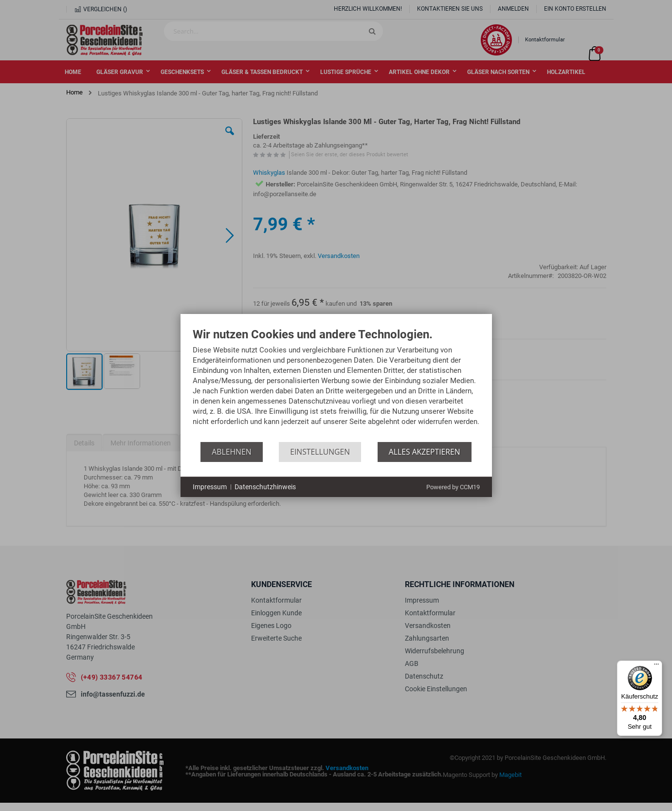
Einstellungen (320, 452)
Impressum (210, 487)
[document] (336, 385)
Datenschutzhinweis (265, 487)
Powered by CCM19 (453, 487)
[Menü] (656, 666)
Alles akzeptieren (425, 452)
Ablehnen (231, 452)
